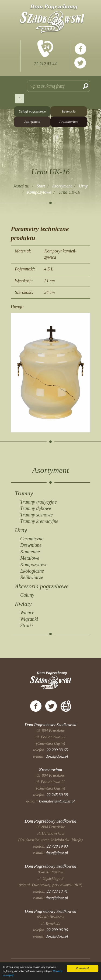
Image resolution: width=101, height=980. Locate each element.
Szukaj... (27, 81)
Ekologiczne (32, 571)
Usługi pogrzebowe (32, 111)
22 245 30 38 (57, 795)
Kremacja (69, 111)
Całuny (27, 595)
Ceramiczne (32, 539)
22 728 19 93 (57, 846)
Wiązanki (29, 619)
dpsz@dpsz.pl (57, 756)
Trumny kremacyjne (39, 521)
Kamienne (30, 552)
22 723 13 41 (57, 891)
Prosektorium (69, 122)
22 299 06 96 (57, 930)
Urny (21, 530)
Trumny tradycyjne (38, 502)
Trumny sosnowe (36, 515)
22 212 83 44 (45, 64)
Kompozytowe (34, 565)
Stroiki (27, 625)
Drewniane (31, 545)
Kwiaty (23, 604)
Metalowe (30, 558)
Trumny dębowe (36, 508)
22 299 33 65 (57, 750)
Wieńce (27, 613)
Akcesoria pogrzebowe (42, 586)
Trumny (24, 493)
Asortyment (32, 122)
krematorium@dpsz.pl (57, 801)
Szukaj (85, 86)
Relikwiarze (32, 577)
